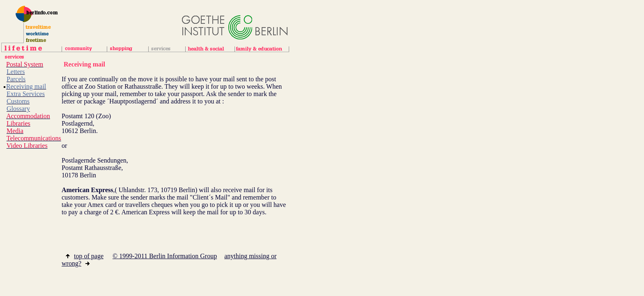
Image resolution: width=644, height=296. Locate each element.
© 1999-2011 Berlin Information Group (165, 256)
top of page (85, 256)
